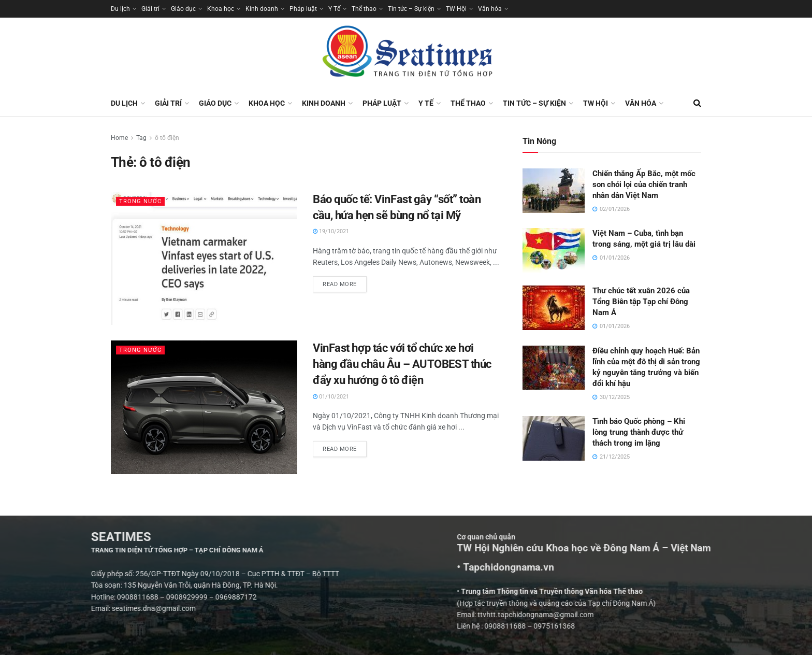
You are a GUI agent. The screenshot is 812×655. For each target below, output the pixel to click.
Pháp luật (303, 9)
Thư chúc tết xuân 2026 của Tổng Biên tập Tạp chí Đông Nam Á (641, 302)
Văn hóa (490, 9)
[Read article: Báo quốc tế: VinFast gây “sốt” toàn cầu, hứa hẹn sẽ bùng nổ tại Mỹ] (204, 258)
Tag (141, 138)
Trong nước (140, 201)
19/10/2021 (331, 231)
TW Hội (456, 9)
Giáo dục (183, 9)
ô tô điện (167, 138)
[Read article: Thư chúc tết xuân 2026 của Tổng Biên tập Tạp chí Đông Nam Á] (554, 308)
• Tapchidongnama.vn (625, 567)
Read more (345, 282)
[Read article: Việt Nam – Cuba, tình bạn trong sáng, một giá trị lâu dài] (554, 250)
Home (119, 138)
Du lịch (120, 9)
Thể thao (364, 9)
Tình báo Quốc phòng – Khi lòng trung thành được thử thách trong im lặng (639, 432)
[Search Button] (697, 103)
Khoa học (221, 9)
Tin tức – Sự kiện (411, 9)
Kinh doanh (262, 9)
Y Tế (334, 9)
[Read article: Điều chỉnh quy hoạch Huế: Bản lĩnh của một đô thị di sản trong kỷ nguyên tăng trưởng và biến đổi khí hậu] (554, 368)
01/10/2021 (331, 397)
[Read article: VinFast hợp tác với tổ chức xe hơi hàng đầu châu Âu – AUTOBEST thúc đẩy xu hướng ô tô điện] (204, 407)
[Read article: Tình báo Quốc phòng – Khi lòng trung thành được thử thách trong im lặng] (554, 438)
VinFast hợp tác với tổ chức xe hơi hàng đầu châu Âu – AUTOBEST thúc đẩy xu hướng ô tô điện (402, 364)
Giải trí (150, 9)
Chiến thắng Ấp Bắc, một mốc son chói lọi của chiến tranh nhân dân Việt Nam (644, 184)
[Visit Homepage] (406, 54)
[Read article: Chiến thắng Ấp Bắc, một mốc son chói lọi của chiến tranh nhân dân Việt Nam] (554, 191)
